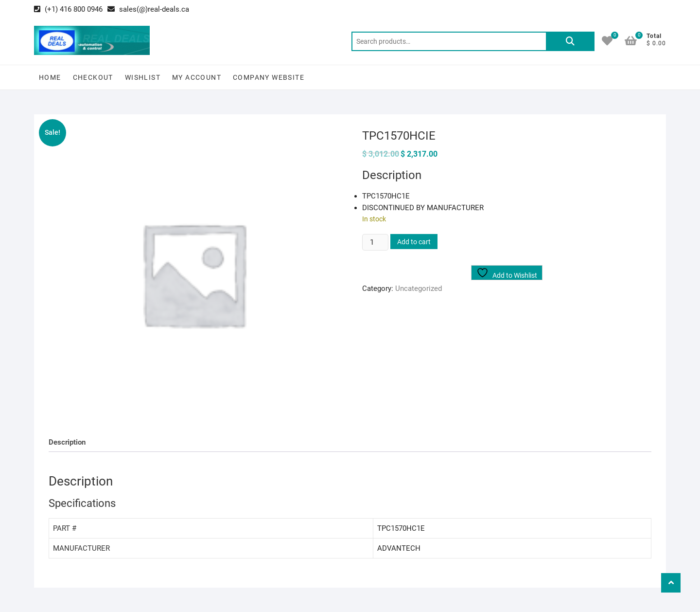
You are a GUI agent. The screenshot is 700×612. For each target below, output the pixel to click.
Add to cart (414, 242)
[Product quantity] (375, 242)
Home (50, 77)
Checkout (93, 77)
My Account (197, 77)
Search (570, 41)
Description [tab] (67, 442)
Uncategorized (419, 288)
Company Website (269, 77)
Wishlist (143, 77)
